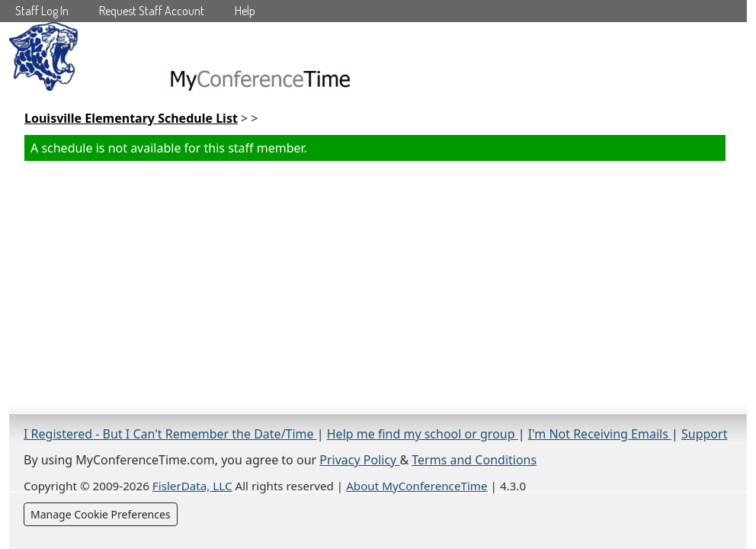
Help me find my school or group (423, 434)
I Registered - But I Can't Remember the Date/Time (170, 434)
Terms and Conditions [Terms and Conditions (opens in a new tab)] (474, 460)
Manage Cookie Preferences (101, 514)
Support (704, 434)
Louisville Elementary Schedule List (131, 118)
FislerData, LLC (192, 486)
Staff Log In (42, 11)
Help (245, 11)
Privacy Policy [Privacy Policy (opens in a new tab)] (359, 460)
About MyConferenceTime (416, 486)
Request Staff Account (152, 11)
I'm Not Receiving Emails (600, 434)
